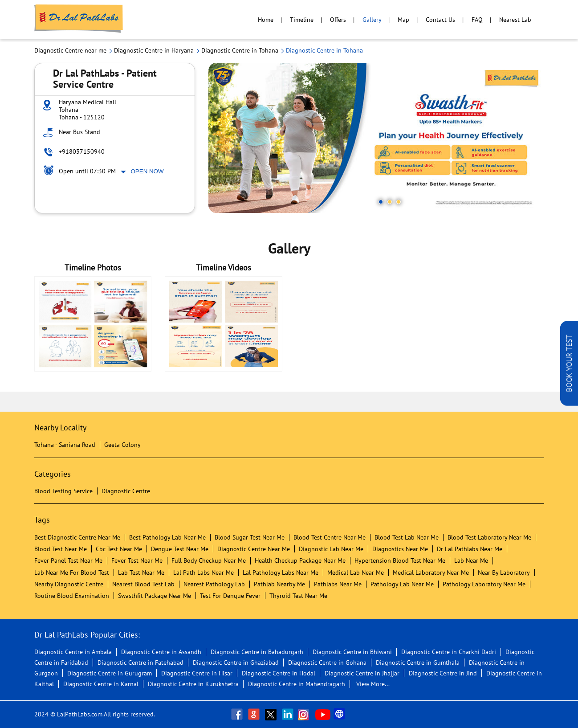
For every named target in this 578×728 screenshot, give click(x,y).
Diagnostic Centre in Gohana (327, 663)
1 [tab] (381, 202)
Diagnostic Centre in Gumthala (418, 663)
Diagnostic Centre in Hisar (197, 673)
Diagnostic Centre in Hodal (279, 673)
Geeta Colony (122, 445)
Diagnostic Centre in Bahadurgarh (257, 652)
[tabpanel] (376, 138)
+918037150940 (82, 151)
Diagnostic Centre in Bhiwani (352, 652)
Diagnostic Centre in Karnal (101, 684)
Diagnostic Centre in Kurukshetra (193, 684)
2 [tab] (390, 202)
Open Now (147, 171)
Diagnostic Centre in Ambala (73, 652)
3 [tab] (399, 202)
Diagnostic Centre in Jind (443, 673)
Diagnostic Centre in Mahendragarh (297, 684)
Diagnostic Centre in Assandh (161, 652)
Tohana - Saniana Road (65, 445)
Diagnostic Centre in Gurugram (110, 673)
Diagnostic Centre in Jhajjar (362, 673)
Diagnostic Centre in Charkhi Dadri (449, 652)
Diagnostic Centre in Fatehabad (140, 663)
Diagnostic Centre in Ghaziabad (236, 663)
